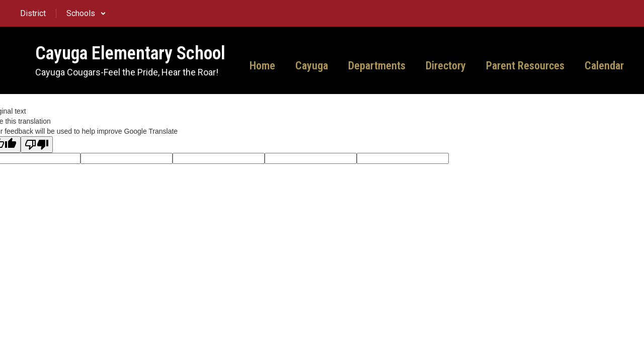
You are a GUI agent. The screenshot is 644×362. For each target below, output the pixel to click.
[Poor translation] (37, 145)
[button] (86, 13)
